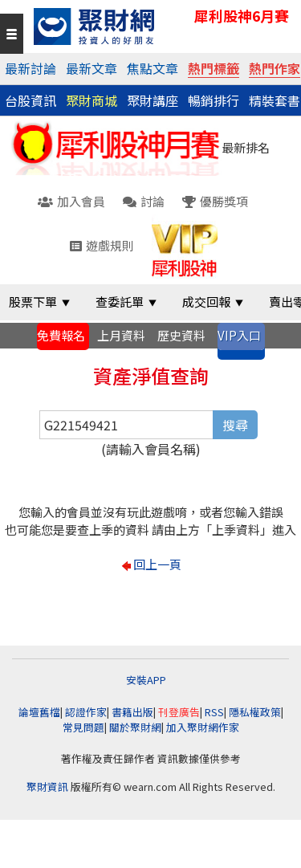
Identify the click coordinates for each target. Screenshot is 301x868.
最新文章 (92, 68)
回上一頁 (157, 564)
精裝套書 (275, 100)
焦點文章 (153, 68)
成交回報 (206, 302)
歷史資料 (181, 335)
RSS (214, 712)
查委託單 (120, 302)
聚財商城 (92, 100)
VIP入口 (239, 335)
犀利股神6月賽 (242, 16)
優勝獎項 (215, 201)
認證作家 (86, 712)
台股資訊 (31, 100)
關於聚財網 (135, 727)
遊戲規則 (102, 245)
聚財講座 (153, 100)
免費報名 (61, 335)
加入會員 (71, 201)
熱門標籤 (214, 68)
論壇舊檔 (39, 712)
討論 (144, 201)
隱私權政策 (255, 712)
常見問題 (83, 727)
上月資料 (121, 335)
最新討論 (31, 68)
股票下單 (33, 302)
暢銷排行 (214, 100)
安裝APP (147, 680)
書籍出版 (132, 712)
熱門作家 (275, 68)
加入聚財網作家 (203, 727)
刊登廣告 (179, 712)
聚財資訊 (47, 786)
